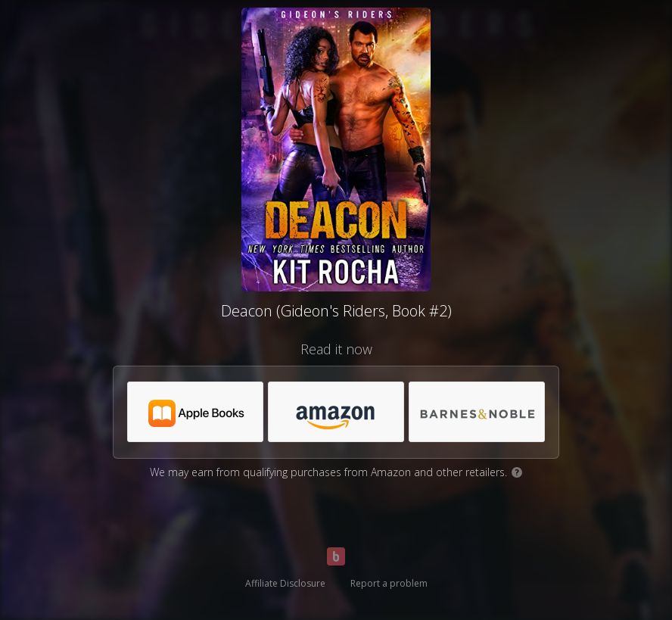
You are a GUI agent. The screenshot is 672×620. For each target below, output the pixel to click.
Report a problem (389, 583)
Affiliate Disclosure (285, 583)
